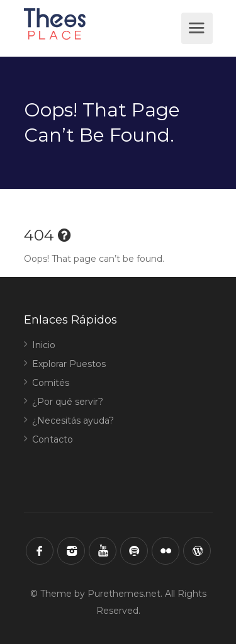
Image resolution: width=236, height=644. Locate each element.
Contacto (53, 439)
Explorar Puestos (69, 364)
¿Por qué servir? (68, 402)
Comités (51, 383)
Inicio (44, 345)
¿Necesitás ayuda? (73, 421)
